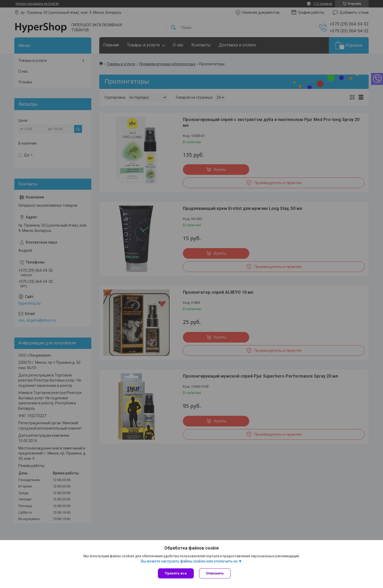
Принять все (176, 573)
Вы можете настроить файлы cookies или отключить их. (190, 561)
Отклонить (215, 573)
